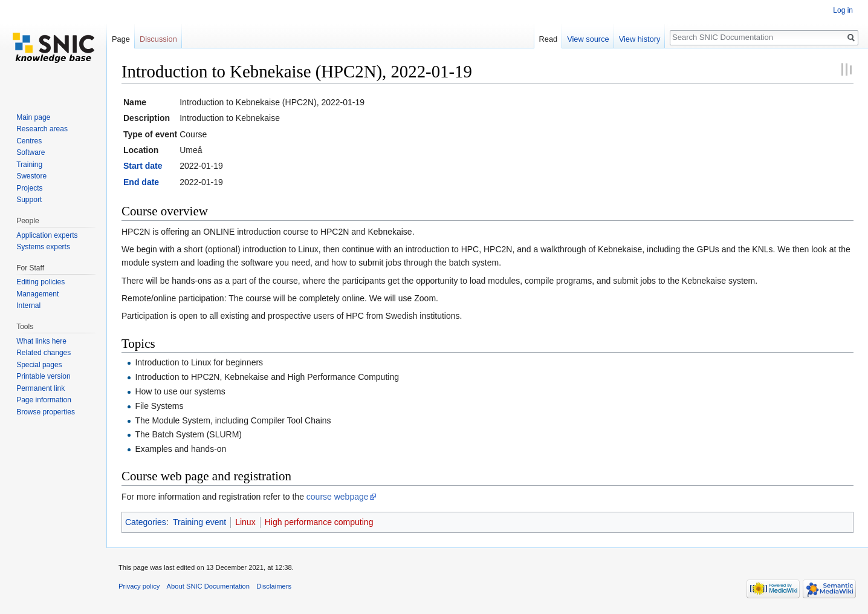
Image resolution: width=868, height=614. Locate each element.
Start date (143, 166)
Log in (843, 10)
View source (588, 39)
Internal (28, 305)
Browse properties (46, 412)
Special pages (39, 365)
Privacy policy (139, 586)
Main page (33, 117)
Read (549, 39)
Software (31, 152)
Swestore (31, 176)
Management (37, 294)
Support (29, 200)
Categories (146, 522)
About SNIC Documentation (208, 586)
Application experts (47, 235)
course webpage (338, 497)
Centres (29, 141)
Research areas (42, 129)
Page (121, 39)
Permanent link (40, 388)
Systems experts (43, 247)
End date (141, 182)
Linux (245, 522)
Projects (29, 188)
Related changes (44, 353)
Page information (44, 400)
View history (640, 39)
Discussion (158, 39)
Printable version (43, 376)
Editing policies (40, 282)
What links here (41, 341)
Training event (199, 522)
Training (29, 165)
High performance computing (319, 522)
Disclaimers (274, 586)
